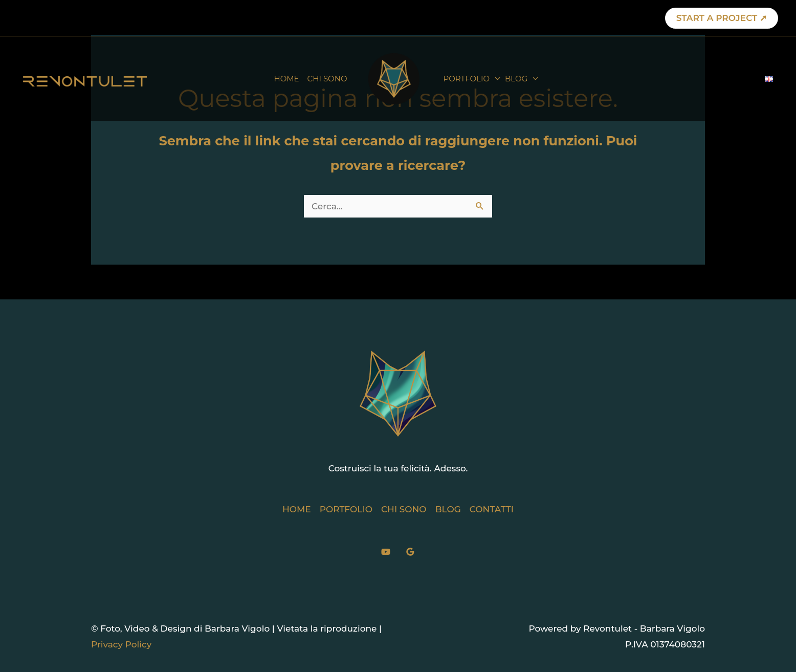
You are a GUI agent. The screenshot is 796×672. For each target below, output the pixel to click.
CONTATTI (492, 509)
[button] (722, 18)
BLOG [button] (516, 79)
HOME (286, 79)
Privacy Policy (121, 644)
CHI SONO (327, 79)
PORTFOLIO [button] (467, 79)
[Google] (410, 552)
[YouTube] (386, 552)
